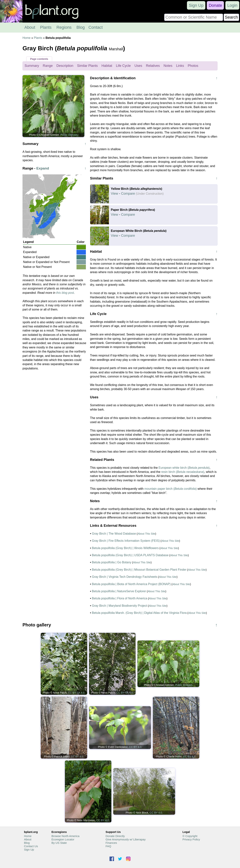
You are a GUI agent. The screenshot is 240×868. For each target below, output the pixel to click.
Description (65, 66)
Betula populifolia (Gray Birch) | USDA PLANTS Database (130, 555)
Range (48, 66)
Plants (46, 27)
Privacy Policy (191, 839)
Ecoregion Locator (63, 839)
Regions (64, 27)
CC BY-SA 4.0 (76, 693)
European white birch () (184, 468)
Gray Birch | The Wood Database (114, 534)
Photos (193, 66)
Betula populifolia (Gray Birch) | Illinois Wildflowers (125, 548)
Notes (168, 66)
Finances (111, 843)
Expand (43, 168)
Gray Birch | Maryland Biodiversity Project (120, 606)
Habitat (107, 66)
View (114, 194)
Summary (32, 66)
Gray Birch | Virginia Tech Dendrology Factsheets (125, 577)
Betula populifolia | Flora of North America (120, 598)
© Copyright (190, 836)
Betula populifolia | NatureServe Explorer (119, 591)
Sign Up (196, 5)
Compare (128, 194)
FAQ (108, 846)
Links (180, 66)
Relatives (153, 66)
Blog (81, 27)
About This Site (146, 534)
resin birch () (183, 472)
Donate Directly (115, 836)
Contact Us (31, 846)
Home (27, 38)
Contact (96, 27)
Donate (215, 5)
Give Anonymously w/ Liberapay (126, 839)
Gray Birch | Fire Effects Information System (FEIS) (126, 541)
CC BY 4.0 (77, 756)
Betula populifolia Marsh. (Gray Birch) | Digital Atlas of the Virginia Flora (139, 613)
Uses (138, 66)
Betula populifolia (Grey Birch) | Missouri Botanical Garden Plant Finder (139, 570)
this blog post (65, 293)
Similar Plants (87, 66)
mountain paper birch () (171, 489)
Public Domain (69, 135)
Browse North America (65, 836)
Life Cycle (123, 66)
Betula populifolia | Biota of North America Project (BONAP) (131, 584)
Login (232, 5)
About (30, 27)
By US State (59, 843)
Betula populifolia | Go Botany (112, 562)
